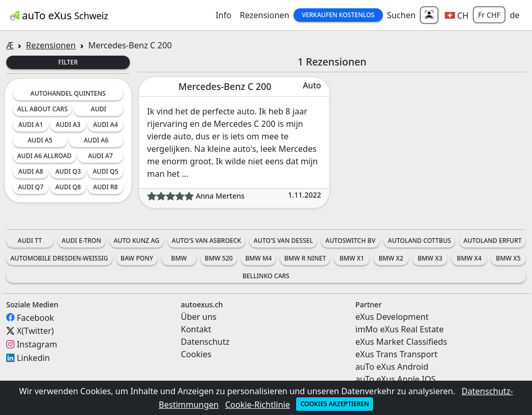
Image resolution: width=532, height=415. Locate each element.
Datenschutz (205, 342)
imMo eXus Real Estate (400, 329)
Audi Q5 (105, 171)
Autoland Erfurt (493, 241)
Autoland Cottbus (420, 241)
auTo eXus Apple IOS (396, 379)
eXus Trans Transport (396, 354)
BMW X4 (469, 258)
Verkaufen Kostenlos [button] (338, 15)
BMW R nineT (305, 258)
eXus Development (392, 317)
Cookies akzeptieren (335, 404)
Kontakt (196, 329)
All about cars (42, 109)
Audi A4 (105, 125)
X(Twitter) (35, 331)
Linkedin (33, 358)
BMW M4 (258, 258)
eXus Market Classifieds (401, 342)
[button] (457, 15)
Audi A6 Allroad (44, 156)
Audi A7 (101, 156)
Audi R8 (105, 187)
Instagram (37, 344)
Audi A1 (31, 125)
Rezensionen (264, 15)
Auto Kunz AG (137, 241)
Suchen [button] (401, 15)
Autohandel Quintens (68, 93)
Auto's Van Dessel (283, 241)
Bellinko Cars (266, 276)
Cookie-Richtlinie (257, 405)
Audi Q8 (68, 187)
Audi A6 (96, 140)
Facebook (35, 317)
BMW (179, 258)
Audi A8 (31, 171)
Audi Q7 (30, 187)
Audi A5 (40, 140)
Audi (99, 109)
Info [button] (224, 15)
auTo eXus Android (392, 367)
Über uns (199, 317)
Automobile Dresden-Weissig (59, 258)
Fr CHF (489, 15)
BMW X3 (430, 258)
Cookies (196, 354)
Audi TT (30, 241)
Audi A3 (68, 125)
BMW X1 (351, 258)
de (515, 15)
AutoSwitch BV (350, 241)
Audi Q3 (68, 171)
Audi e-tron (82, 241)
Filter (68, 62)
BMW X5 (508, 258)
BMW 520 (219, 258)
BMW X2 (391, 258)
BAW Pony (137, 258)
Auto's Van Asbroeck (207, 241)
